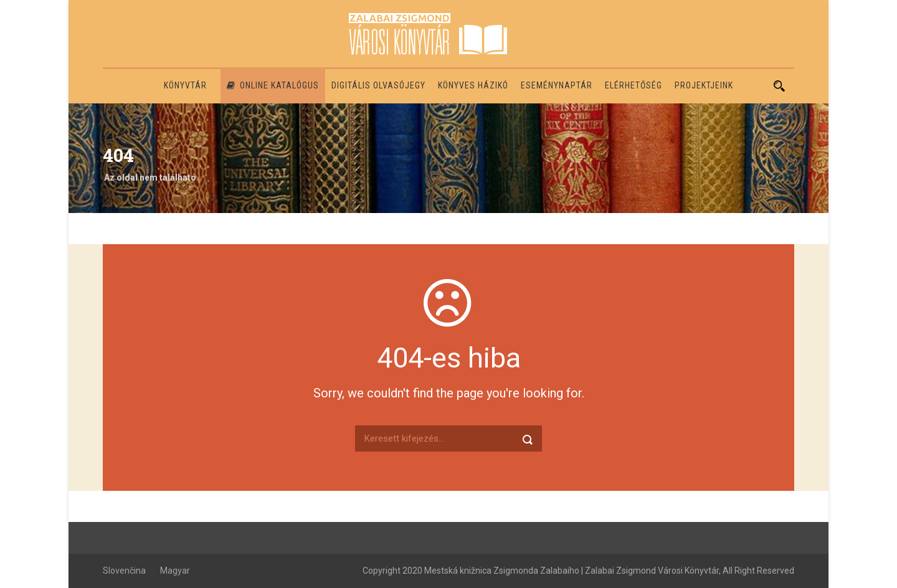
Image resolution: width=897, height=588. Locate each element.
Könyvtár (185, 85)
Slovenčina (124, 571)
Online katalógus (273, 85)
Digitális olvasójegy (378, 85)
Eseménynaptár (557, 85)
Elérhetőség (634, 85)
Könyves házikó (473, 85)
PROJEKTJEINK (704, 85)
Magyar (175, 571)
